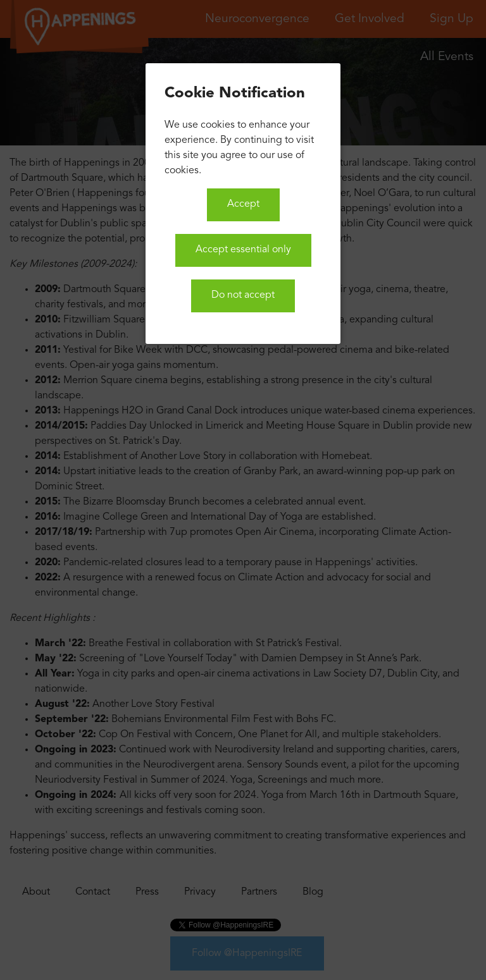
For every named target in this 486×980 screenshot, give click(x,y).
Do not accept (243, 295)
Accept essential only (243, 250)
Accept (243, 204)
